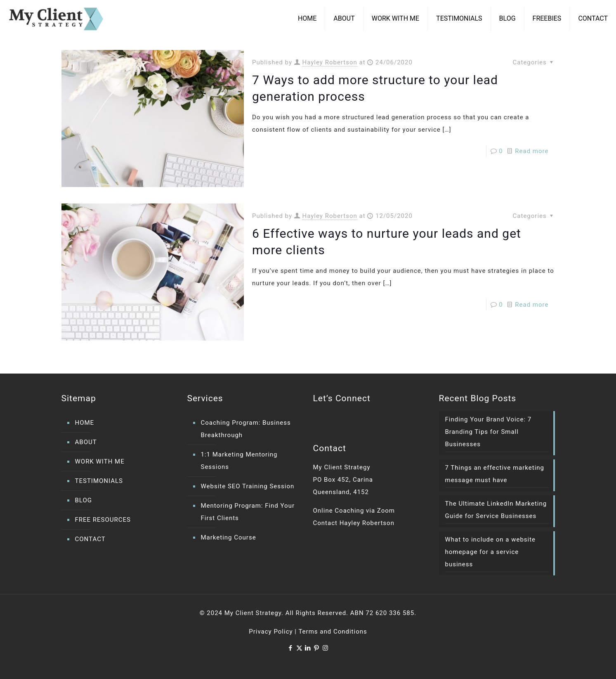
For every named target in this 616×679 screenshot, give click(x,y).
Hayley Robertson (330, 62)
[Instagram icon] (325, 648)
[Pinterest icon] (317, 648)
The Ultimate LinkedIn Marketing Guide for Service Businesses (496, 510)
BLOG (84, 500)
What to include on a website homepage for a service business (491, 552)
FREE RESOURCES (103, 520)
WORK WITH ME (100, 461)
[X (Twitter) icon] (299, 648)
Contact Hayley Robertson (354, 523)
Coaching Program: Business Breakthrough (246, 429)
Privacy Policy (271, 632)
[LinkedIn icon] (308, 648)
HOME (85, 423)
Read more (532, 151)
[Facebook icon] (291, 648)
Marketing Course (229, 537)
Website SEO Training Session (248, 486)
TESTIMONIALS (99, 481)
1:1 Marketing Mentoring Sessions (239, 461)
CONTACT (90, 539)
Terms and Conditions (333, 632)
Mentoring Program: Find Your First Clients (248, 512)
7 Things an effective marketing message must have (495, 474)
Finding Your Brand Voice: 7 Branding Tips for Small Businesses (489, 432)
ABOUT (86, 442)
